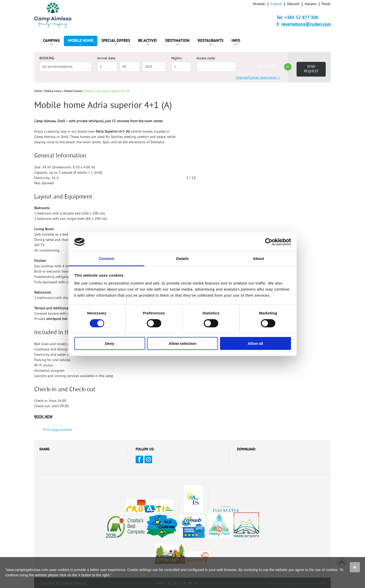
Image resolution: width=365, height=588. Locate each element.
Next (326, 180)
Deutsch (293, 4)
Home (38, 91)
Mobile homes (73, 91)
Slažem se (355, 567)
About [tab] (259, 259)
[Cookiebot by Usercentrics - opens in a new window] (269, 242)
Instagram (148, 459)
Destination (177, 42)
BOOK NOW (267, 67)
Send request (311, 69)
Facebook (139, 459)
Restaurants (211, 42)
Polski (326, 4)
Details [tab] (182, 259)
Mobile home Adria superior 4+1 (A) (107, 91)
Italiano (311, 4)
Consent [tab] (107, 259)
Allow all (255, 343)
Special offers (116, 42)
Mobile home (81, 42)
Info (236, 42)
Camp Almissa (57, 15)
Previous (308, 180)
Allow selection (182, 343)
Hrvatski (259, 4)
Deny (110, 343)
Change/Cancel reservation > (258, 78)
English (276, 4)
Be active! (148, 42)
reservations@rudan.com (306, 24)
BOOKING (47, 59)
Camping (51, 42)
